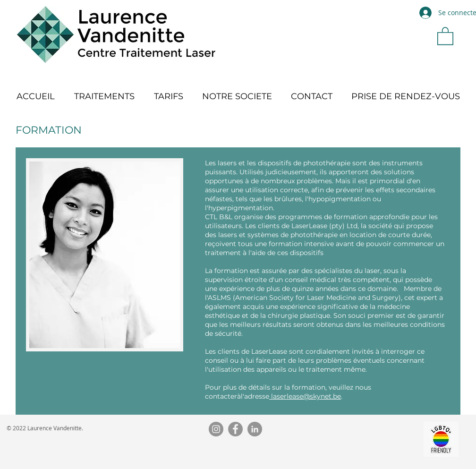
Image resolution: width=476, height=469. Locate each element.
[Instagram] (216, 429)
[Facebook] (235, 429)
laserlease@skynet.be (305, 396)
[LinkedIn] (255, 429)
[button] (445, 35)
